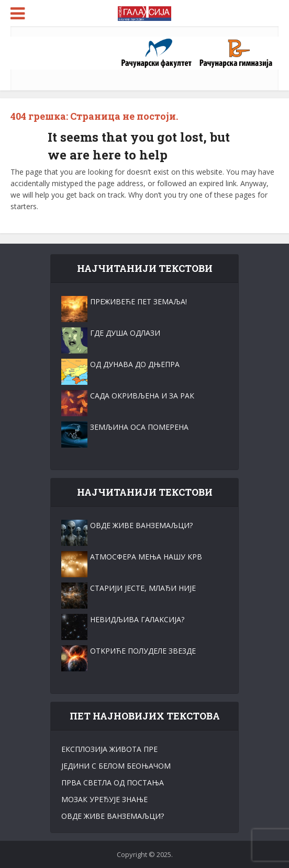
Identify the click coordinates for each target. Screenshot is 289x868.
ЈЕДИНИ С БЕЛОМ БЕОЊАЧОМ (116, 766)
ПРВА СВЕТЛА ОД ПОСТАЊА (113, 783)
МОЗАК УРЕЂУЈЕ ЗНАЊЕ (104, 799)
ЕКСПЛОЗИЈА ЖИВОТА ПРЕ (109, 749)
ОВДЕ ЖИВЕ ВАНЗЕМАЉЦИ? (113, 816)
